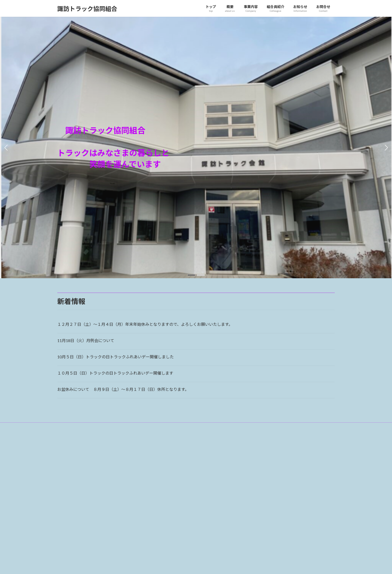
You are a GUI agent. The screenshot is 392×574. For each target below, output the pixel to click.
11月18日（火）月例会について (86, 340)
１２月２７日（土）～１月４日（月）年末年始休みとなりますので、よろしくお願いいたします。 (145, 324)
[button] (191, 275)
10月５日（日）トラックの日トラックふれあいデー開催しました (115, 357)
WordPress (169, 565)
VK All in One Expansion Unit (228, 565)
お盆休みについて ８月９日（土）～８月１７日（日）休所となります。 (123, 389)
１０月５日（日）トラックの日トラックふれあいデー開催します (115, 373)
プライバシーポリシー (77, 427)
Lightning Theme (195, 565)
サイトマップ (111, 427)
